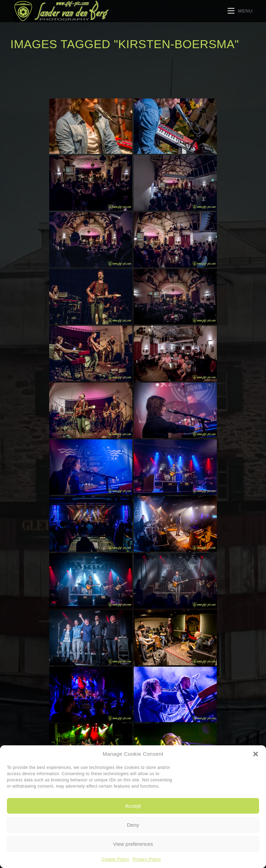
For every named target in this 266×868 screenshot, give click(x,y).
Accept (133, 806)
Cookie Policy (116, 859)
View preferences (133, 844)
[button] (256, 754)
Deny (133, 825)
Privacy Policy (147, 859)
